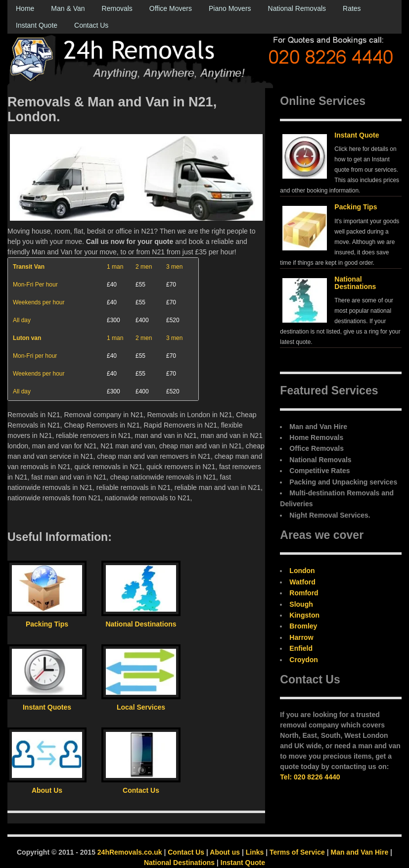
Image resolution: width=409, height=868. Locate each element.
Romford (304, 593)
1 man (115, 267)
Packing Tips (356, 207)
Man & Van (68, 8)
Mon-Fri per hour (35, 356)
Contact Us (91, 25)
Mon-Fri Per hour (35, 285)
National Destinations (355, 283)
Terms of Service (297, 852)
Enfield (301, 648)
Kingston (304, 615)
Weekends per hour (39, 302)
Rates (352, 8)
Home (25, 8)
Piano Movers (230, 8)
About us (225, 852)
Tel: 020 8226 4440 (310, 777)
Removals (117, 8)
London (302, 571)
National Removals (297, 8)
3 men (174, 267)
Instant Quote (37, 25)
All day (22, 320)
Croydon (304, 660)
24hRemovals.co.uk (130, 852)
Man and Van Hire (359, 852)
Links (255, 852)
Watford (302, 582)
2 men (144, 267)
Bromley (303, 626)
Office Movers (171, 8)
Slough (301, 604)
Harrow (301, 637)
